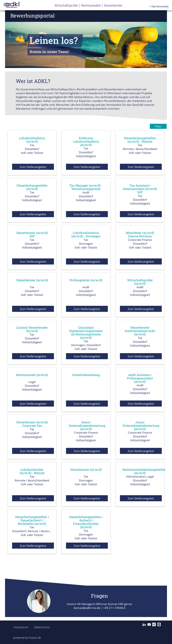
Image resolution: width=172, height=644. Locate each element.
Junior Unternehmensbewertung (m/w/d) (141, 426)
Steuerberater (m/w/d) (32, 280)
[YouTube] (149, 625)
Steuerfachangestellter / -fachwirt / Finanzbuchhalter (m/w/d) (86, 522)
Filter (158, 126)
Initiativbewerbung (86, 375)
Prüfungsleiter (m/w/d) (86, 280)
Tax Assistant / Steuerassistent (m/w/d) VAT (140, 189)
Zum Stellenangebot (33, 167)
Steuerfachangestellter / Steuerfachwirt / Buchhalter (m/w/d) (32, 520)
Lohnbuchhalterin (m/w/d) (32, 140)
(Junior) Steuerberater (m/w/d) (32, 329)
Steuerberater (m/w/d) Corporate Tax (32, 424)
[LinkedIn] (144, 625)
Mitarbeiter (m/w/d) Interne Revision (140, 234)
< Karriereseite (159, 6)
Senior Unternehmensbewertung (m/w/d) (87, 426)
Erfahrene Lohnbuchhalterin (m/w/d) (86, 141)
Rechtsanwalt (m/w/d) (32, 375)
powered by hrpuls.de (27, 638)
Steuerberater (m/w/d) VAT (32, 234)
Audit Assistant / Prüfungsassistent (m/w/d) (140, 378)
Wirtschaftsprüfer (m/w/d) (140, 282)
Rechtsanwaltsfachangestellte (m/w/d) (144, 471)
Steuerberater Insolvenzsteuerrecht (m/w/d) (140, 331)
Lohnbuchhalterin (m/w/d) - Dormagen (86, 234)
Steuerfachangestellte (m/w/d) (32, 187)
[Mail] (159, 625)
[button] (5, 638)
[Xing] (154, 625)
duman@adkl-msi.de (87, 608)
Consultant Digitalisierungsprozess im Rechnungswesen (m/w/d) (86, 332)
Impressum (20, 627)
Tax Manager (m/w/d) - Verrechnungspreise (86, 187)
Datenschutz (40, 627)
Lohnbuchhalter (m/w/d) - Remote (32, 471)
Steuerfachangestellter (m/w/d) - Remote (140, 140)
